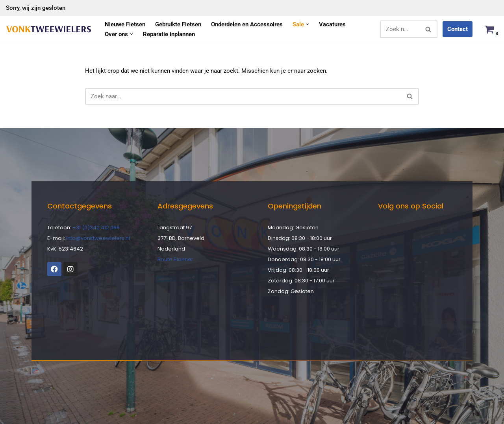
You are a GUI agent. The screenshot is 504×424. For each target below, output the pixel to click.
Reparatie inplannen (169, 34)
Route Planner (175, 259)
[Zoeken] (400, 29)
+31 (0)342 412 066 (96, 228)
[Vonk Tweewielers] (49, 29)
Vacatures (332, 24)
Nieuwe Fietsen (125, 24)
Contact (458, 29)
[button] (308, 24)
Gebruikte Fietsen (178, 24)
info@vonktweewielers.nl (98, 238)
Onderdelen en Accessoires (247, 24)
